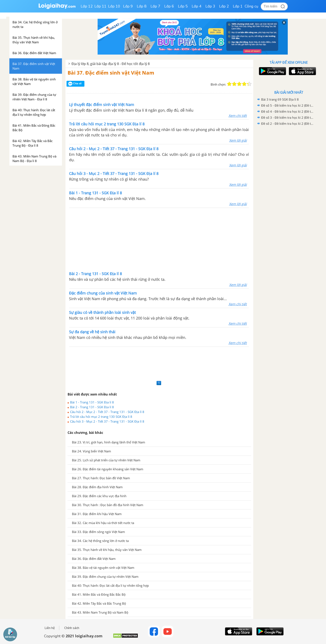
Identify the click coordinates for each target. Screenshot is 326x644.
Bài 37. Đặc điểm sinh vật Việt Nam (111, 73)
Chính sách (72, 628)
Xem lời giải (238, 140)
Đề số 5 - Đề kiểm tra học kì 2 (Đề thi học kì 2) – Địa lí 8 (288, 105)
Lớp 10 (114, 6)
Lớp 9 (128, 6)
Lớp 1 (238, 6)
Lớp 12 (87, 6)
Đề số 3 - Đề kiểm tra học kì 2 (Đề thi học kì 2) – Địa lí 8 (288, 117)
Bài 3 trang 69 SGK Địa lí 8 (280, 99)
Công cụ (251, 6)
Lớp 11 (100, 6)
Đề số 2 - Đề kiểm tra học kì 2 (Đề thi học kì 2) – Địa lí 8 (288, 124)
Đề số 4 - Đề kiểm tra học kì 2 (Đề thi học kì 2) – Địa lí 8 (288, 111)
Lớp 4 (197, 6)
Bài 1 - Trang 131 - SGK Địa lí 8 (92, 402)
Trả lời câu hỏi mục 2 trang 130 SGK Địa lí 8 (101, 417)
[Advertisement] (159, 239)
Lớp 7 (155, 6)
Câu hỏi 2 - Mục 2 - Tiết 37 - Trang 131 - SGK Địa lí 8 (107, 412)
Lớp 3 (210, 6)
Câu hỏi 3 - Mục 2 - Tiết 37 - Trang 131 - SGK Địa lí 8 (107, 421)
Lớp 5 (183, 6)
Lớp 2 (224, 6)
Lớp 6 (169, 6)
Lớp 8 (142, 6)
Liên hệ (50, 628)
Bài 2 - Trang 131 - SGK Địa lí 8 (92, 407)
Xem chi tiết (238, 116)
